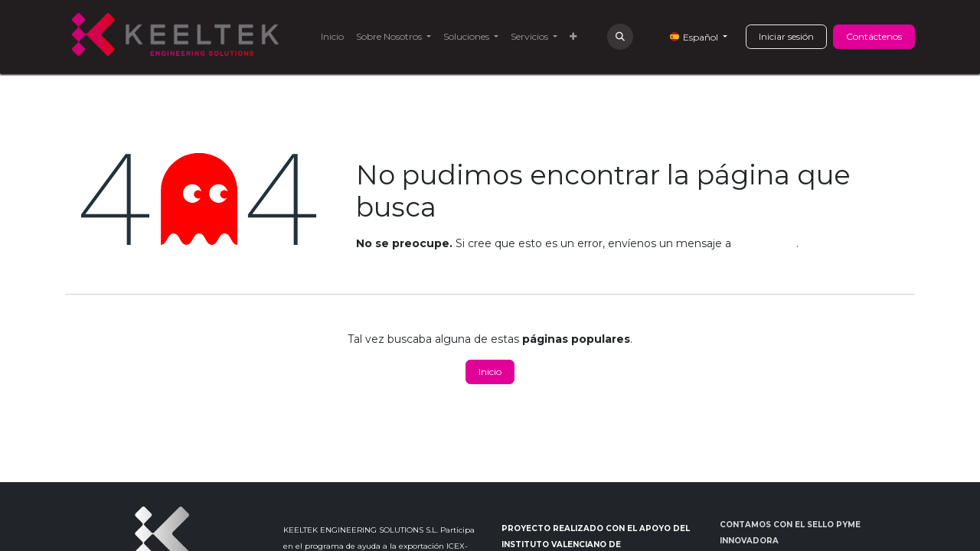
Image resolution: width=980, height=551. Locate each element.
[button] (620, 37)
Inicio (490, 372)
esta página (765, 243)
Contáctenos (874, 36)
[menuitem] (332, 37)
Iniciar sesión (786, 36)
